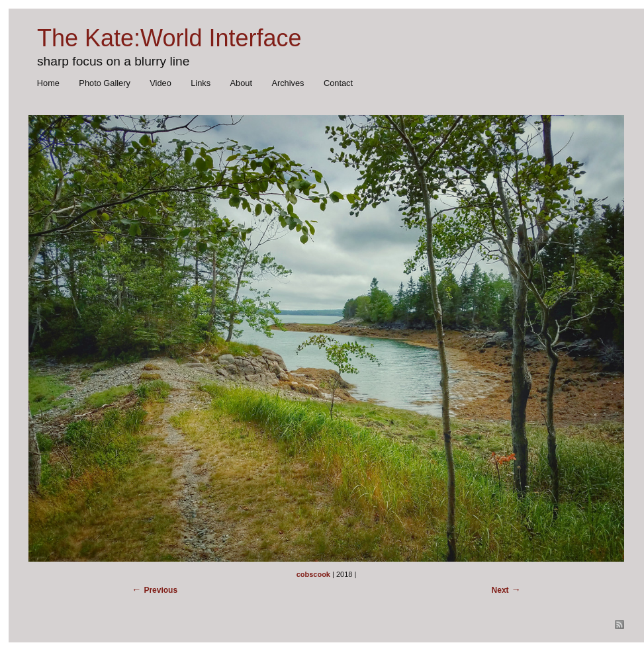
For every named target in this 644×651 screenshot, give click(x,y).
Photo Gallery (105, 83)
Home (48, 83)
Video (161, 83)
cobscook (313, 574)
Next (500, 590)
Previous (161, 590)
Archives (288, 83)
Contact (338, 83)
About (241, 83)
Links (201, 83)
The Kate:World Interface (169, 38)
